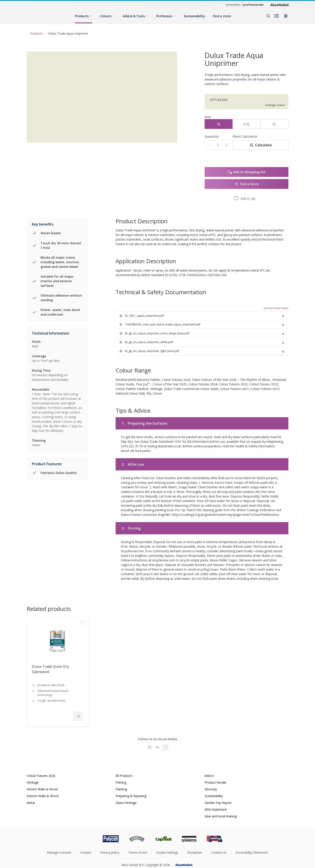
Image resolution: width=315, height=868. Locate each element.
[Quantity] (218, 145)
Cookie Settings (167, 852)
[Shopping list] (277, 16)
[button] (286, 16)
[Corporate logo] (279, 5)
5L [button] (274, 124)
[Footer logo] (92, 839)
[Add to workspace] (82, 638)
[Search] (268, 16)
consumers (233, 5)
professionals (253, 5)
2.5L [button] (247, 124)
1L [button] (219, 124)
